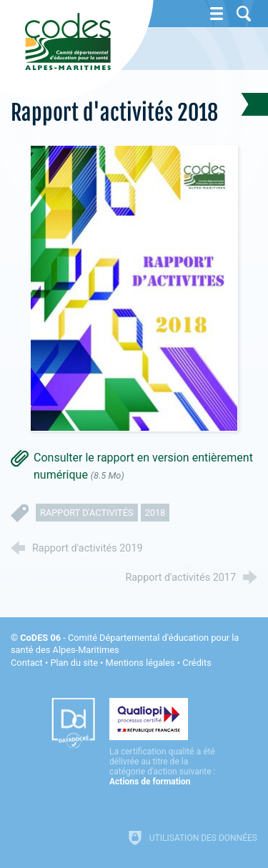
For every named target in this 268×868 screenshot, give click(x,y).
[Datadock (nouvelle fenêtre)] (73, 723)
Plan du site (74, 663)
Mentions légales (140, 663)
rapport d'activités (87, 513)
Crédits (197, 663)
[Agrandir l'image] (134, 287)
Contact (27, 663)
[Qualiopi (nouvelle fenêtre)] (163, 742)
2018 (155, 513)
